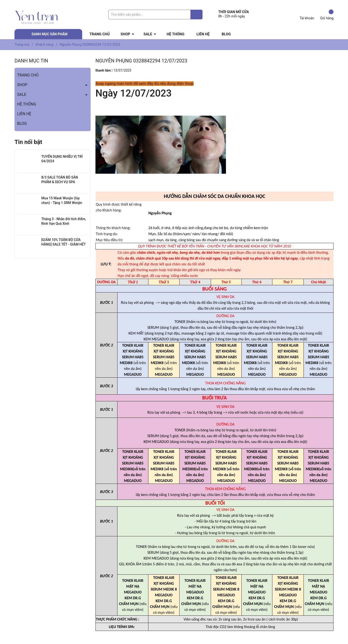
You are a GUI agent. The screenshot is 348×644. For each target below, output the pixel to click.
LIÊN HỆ (203, 34)
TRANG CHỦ (100, 34)
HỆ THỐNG (176, 34)
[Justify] (197, 15)
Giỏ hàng (327, 15)
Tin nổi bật (28, 142)
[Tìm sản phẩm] (155, 15)
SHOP (125, 34)
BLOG (226, 34)
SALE (148, 34)
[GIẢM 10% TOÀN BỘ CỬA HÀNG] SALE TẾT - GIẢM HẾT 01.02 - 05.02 (64, 244)
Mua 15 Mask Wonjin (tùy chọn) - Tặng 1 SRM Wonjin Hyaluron (62, 203)
